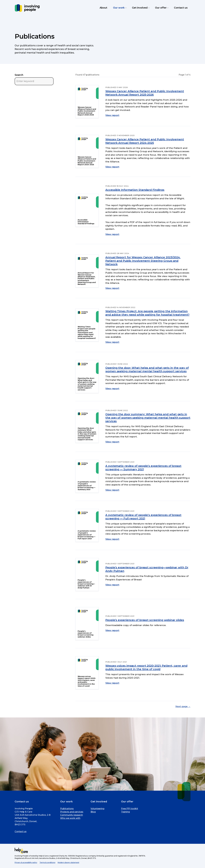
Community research (72, 815)
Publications (67, 809)
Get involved (141, 8)
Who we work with (70, 818)
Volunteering (97, 809)
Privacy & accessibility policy (26, 862)
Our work (120, 8)
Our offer (162, 8)
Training (125, 812)
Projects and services (72, 812)
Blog (93, 812)
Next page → (183, 706)
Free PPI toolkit (130, 809)
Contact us (21, 831)
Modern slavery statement (68, 862)
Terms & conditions (47, 862)
